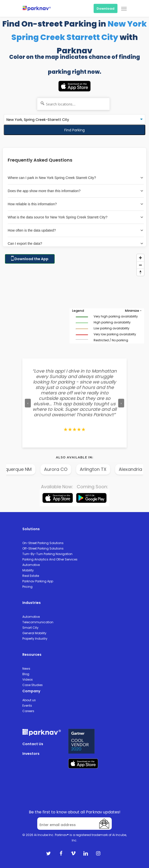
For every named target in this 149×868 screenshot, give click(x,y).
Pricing (27, 587)
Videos (28, 679)
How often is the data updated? (76, 230)
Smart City (30, 628)
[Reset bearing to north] (140, 272)
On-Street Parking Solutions (43, 543)
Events (27, 706)
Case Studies (33, 685)
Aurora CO (69, 469)
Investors (31, 754)
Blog (26, 674)
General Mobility (34, 633)
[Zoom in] (140, 258)
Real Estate (31, 576)
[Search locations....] (73, 104)
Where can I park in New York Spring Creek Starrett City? (76, 178)
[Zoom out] (140, 265)
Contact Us (33, 744)
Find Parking (74, 130)
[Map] (74, 301)
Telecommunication (38, 622)
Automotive (31, 565)
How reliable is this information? (76, 204)
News (26, 669)
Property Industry (35, 639)
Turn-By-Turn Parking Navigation (47, 554)
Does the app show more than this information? (76, 191)
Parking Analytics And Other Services (50, 559)
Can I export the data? (76, 243)
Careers (28, 711)
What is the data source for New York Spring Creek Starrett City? (76, 217)
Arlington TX (106, 469)
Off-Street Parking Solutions (43, 548)
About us (29, 700)
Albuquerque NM (27, 469)
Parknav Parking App (38, 581)
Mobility (28, 570)
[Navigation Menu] (124, 8)
